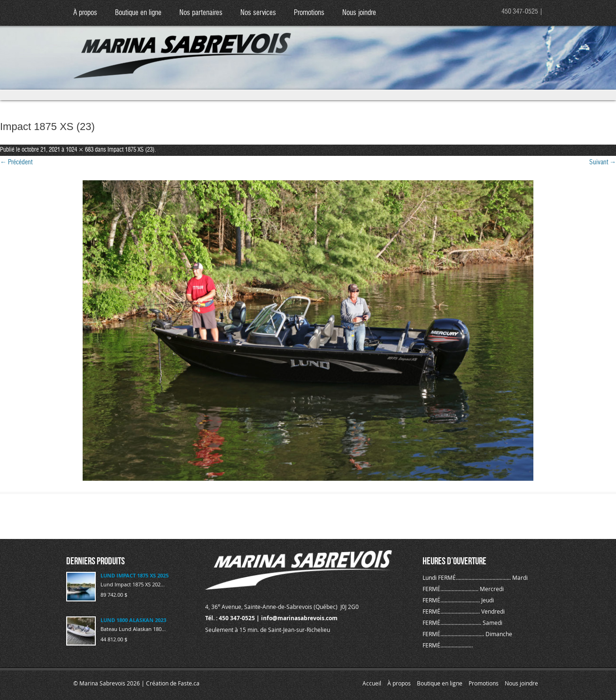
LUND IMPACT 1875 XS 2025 (135, 575)
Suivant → (603, 162)
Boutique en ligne (138, 13)
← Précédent (16, 162)
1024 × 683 (80, 150)
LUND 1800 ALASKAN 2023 (133, 620)
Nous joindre (359, 13)
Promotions (309, 13)
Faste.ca (189, 683)
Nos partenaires (201, 13)
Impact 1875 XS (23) (131, 150)
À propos (85, 13)
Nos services (258, 13)
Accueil (372, 683)
